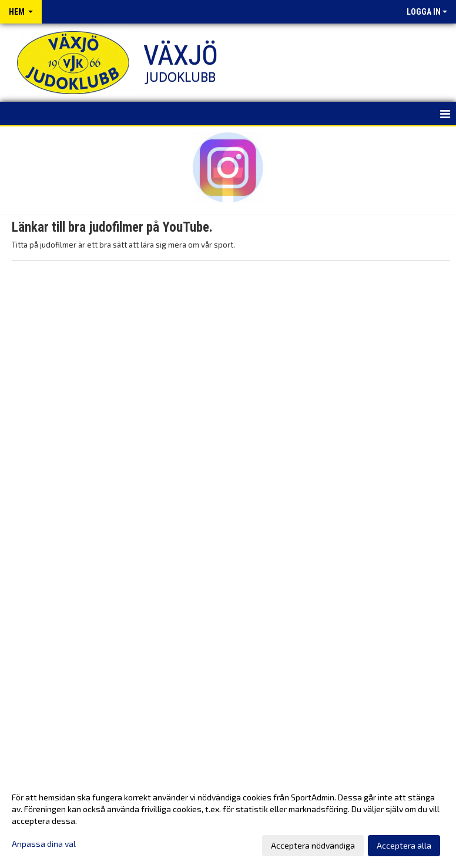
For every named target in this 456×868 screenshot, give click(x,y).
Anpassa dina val (44, 844)
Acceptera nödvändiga (313, 845)
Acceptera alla (404, 845)
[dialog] (228, 821)
